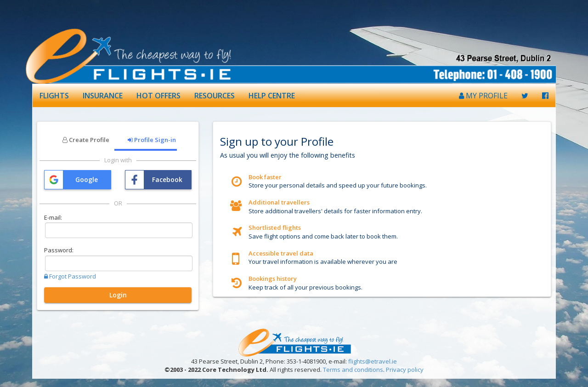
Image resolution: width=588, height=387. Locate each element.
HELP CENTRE (272, 96)
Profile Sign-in (152, 140)
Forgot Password (70, 276)
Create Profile (86, 140)
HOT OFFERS (158, 96)
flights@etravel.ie (373, 361)
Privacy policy (405, 370)
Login (118, 295)
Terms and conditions (353, 370)
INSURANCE (103, 96)
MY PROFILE (483, 96)
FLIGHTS (54, 96)
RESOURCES (215, 96)
